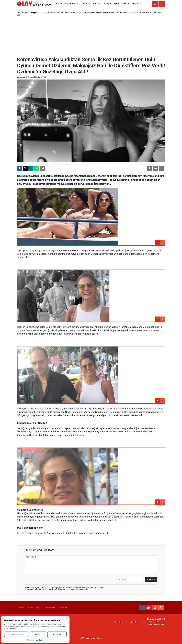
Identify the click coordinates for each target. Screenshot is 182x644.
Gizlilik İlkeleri (50, 607)
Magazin (35, 13)
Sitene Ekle (63, 607)
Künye (30, 607)
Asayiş (108, 4)
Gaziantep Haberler (68, 4)
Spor (117, 4)
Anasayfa (22, 13)
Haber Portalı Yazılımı (93, 638)
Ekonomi (136, 4)
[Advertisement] (91, 36)
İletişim (39, 607)
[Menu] (162, 4)
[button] (149, 168)
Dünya (126, 4)
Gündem (86, 4)
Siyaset (97, 4)
